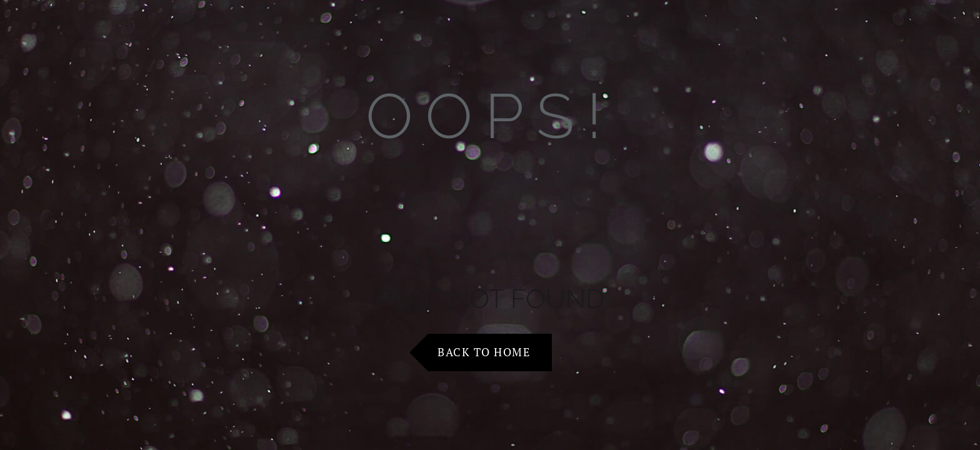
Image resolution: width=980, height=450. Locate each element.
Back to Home (484, 352)
